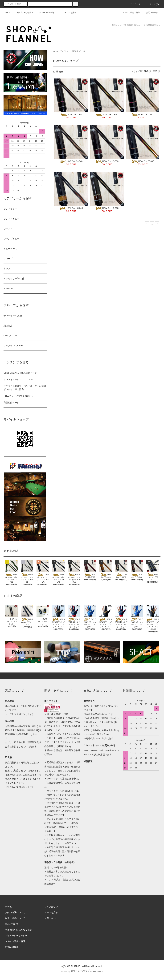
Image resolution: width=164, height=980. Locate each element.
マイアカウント (52, 907)
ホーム (7, 13)
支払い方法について (15, 912)
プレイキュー (65, 51)
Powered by (82, 971)
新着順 (156, 71)
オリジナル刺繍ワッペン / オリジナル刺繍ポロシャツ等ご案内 (25, 388)
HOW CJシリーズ (78, 51)
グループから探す (45, 13)
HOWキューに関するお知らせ (19, 396)
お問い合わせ (150, 13)
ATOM (15, 947)
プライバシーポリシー (16, 936)
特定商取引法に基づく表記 (19, 930)
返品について (12, 924)
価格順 (147, 71)
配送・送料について (15, 918)
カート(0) (152, 4)
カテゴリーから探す (23, 13)
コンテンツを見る (66, 13)
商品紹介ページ (11, 403)
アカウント (134, 4)
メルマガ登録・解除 (129, 13)
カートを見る (51, 912)
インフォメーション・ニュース (19, 379)
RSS (7, 947)
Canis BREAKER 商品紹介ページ (20, 373)
